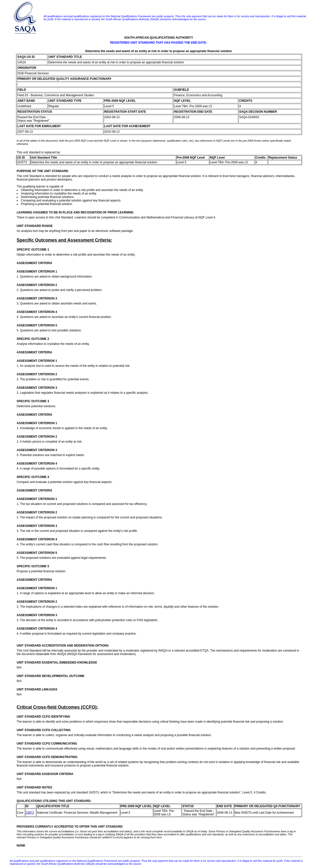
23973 (30, 813)
